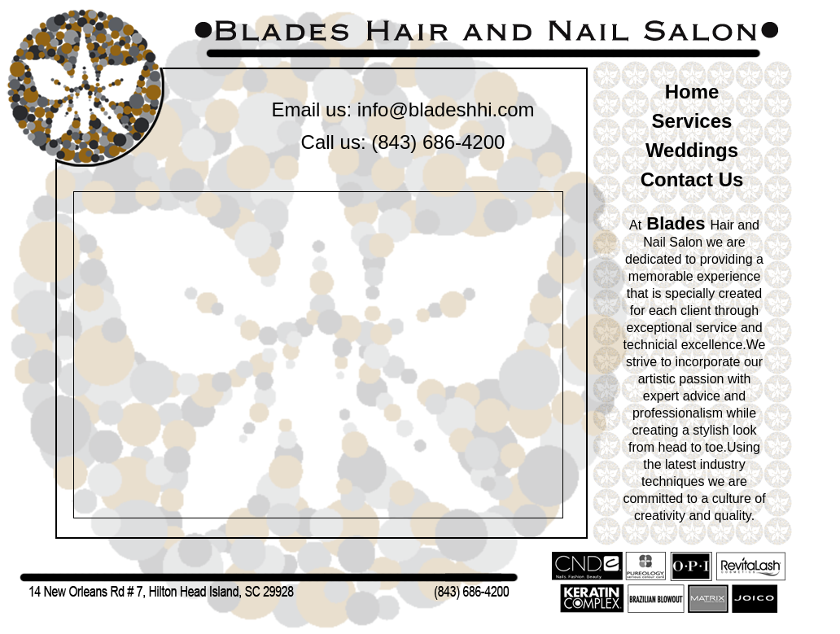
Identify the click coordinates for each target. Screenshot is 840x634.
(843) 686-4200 (438, 142)
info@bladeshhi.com (446, 109)
